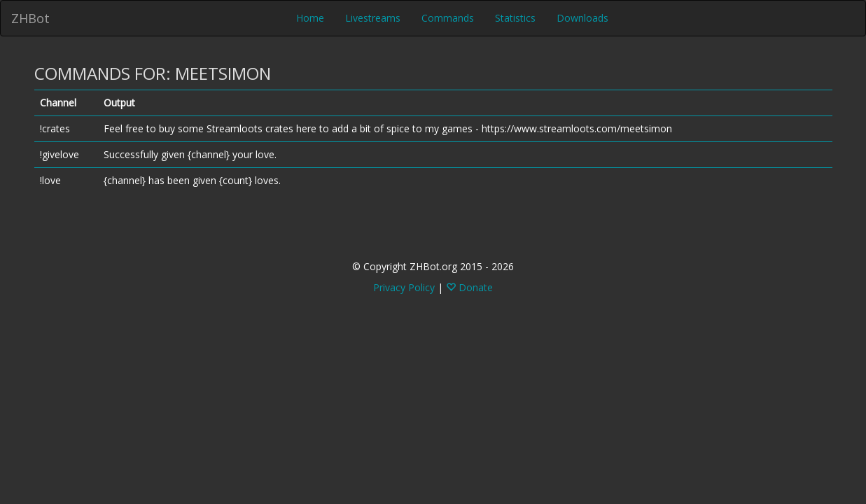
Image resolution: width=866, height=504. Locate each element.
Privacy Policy (404, 287)
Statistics (515, 18)
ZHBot (30, 18)
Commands (448, 18)
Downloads (582, 18)
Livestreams (373, 18)
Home (310, 18)
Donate (469, 287)
